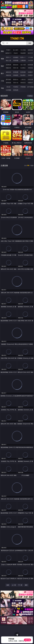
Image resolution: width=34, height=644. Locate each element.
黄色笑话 (23, 83)
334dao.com (17, 38)
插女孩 (8, 87)
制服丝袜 (8, 68)
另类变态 (30, 68)
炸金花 (16, 53)
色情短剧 (16, 90)
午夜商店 (16, 87)
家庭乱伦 (16, 79)
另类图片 (30, 75)
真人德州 (16, 50)
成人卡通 (23, 65)
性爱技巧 (30, 83)
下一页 (20, 585)
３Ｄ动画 (30, 57)
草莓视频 (23, 87)
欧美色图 (23, 72)
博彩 (2, 51)
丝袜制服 (16, 60)
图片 (2, 73)
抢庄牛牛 (30, 53)
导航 (2, 88)
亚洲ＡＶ (8, 57)
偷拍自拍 (16, 65)
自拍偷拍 (16, 57)
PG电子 (8, 50)
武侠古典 (30, 79)
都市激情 (8, 79)
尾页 (26, 585)
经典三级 (16, 68)
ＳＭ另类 (30, 60)
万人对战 (23, 50)
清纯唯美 (16, 75)
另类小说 (16, 83)
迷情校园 (8, 83)
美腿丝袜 (8, 75)
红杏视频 (8, 90)
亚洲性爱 (8, 65)
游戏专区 (30, 50)
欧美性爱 (30, 65)
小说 (2, 81)
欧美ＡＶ (23, 57)
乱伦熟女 (23, 68)
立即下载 (27, 640)
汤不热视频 (30, 87)
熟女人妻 (8, 60)
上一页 (14, 585)
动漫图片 (30, 72)
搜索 (30, 43)
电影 (2, 66)
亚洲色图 (16, 72)
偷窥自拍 (8, 72)
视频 (2, 59)
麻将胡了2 (8, 53)
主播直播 (23, 60)
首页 (8, 585)
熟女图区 (23, 75)
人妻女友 (23, 79)
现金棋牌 (23, 53)
